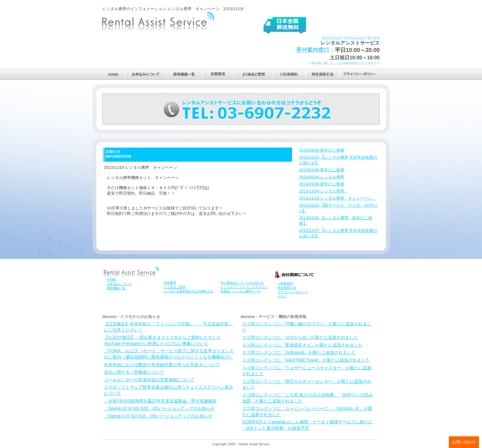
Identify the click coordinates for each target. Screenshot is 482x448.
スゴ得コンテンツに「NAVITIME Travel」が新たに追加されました (306, 360)
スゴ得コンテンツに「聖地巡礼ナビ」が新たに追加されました (302, 345)
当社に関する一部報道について (134, 372)
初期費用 (218, 74)
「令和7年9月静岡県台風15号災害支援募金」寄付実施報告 (160, 401)
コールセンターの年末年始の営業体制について (149, 380)
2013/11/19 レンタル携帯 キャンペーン (338, 198)
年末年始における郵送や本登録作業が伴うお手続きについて (162, 365)
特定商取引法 (323, 74)
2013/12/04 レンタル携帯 (324, 191)
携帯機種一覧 (184, 74)
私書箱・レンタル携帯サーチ (241, 291)
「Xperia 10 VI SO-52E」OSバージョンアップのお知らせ (159, 408)
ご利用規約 (289, 74)
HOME (114, 74)
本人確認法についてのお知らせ (242, 283)
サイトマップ (331, 37)
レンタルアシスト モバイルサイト (244, 287)
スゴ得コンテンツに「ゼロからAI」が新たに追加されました (300, 337)
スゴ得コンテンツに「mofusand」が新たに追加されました (299, 352)
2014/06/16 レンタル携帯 (322, 177)
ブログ (282, 296)
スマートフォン (354, 37)
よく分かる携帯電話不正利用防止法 (188, 291)
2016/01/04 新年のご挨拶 (322, 150)
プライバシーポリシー (360, 74)
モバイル (373, 37)
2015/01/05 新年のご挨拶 (322, 170)
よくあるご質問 (253, 74)
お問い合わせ (464, 442)
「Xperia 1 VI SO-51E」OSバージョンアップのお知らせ (158, 416)
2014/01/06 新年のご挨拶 (322, 184)
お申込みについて (146, 74)
